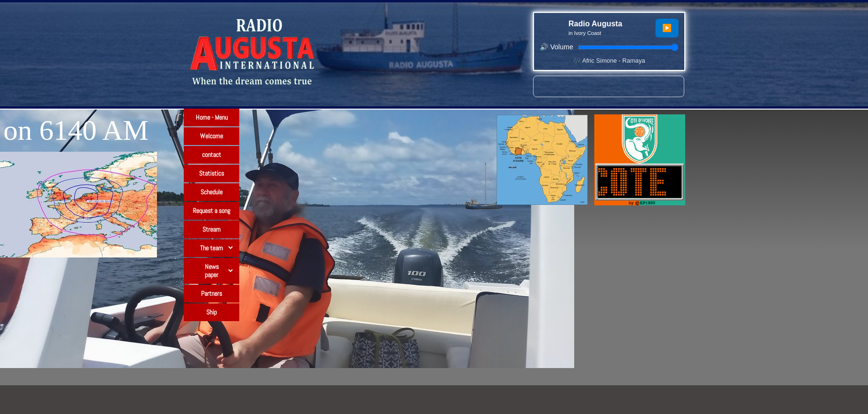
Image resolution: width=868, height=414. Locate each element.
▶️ (667, 28)
